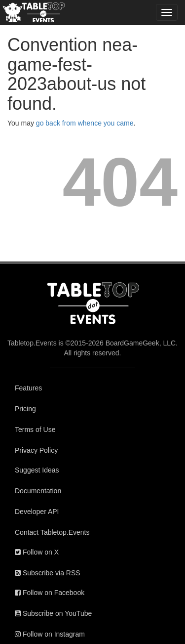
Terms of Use (35, 429)
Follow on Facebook (50, 593)
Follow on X (37, 552)
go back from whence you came (85, 123)
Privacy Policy (36, 450)
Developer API (37, 512)
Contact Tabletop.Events (52, 532)
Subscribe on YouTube (53, 613)
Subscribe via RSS (48, 573)
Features (28, 388)
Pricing (25, 409)
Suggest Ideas (37, 470)
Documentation (38, 491)
